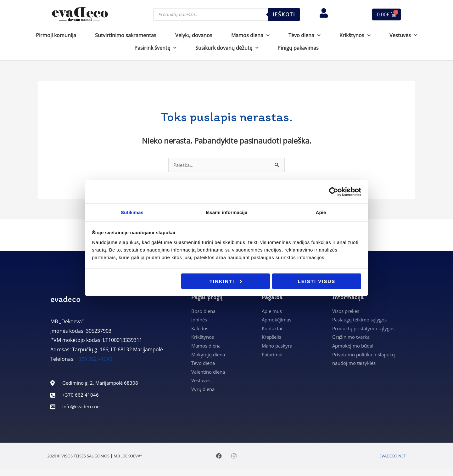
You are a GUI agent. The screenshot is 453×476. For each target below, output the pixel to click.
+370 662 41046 (94, 360)
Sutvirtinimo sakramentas (126, 35)
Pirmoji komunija (56, 35)
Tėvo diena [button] (305, 35)
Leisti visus (317, 281)
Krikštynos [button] (355, 35)
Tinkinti (226, 281)
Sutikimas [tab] (132, 212)
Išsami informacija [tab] (227, 212)
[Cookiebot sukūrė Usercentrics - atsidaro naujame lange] (334, 191)
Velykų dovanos (194, 35)
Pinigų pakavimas (298, 48)
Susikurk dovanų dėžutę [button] (227, 48)
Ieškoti (284, 14)
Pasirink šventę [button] (155, 48)
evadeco (65, 299)
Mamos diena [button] (250, 35)
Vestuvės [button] (403, 35)
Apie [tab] (321, 212)
